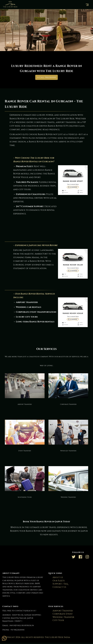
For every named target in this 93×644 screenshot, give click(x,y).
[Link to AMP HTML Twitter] (74, 557)
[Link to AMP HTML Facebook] (80, 557)
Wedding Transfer (62, 617)
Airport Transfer (61, 611)
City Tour (57, 620)
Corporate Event (61, 614)
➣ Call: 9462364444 (46, 77)
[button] (88, 5)
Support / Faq (59, 584)
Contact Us (58, 587)
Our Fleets (57, 581)
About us (56, 577)
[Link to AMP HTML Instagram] (87, 557)
